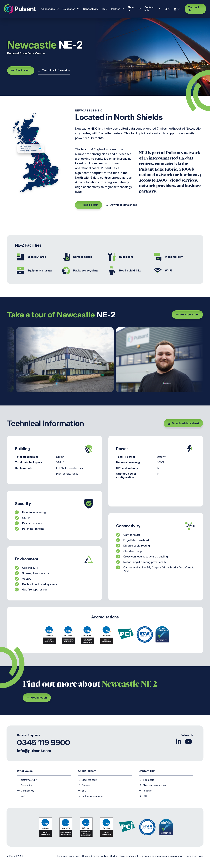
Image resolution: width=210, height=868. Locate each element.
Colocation (71, 9)
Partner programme (90, 796)
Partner (117, 9)
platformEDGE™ (27, 780)
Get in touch (37, 698)
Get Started (21, 70)
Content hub (153, 9)
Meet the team (88, 780)
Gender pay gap (195, 856)
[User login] (177, 9)
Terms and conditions (69, 856)
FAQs (143, 796)
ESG (82, 790)
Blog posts (146, 780)
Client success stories (152, 785)
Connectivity (91, 9)
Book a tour (89, 205)
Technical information (54, 70)
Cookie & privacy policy (95, 856)
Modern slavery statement (124, 856)
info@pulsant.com (34, 751)
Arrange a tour (187, 314)
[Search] (168, 9)
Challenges (50, 9)
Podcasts (146, 790)
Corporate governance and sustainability (162, 856)
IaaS (105, 9)
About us (134, 9)
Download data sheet (121, 205)
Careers (84, 785)
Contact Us (193, 9)
